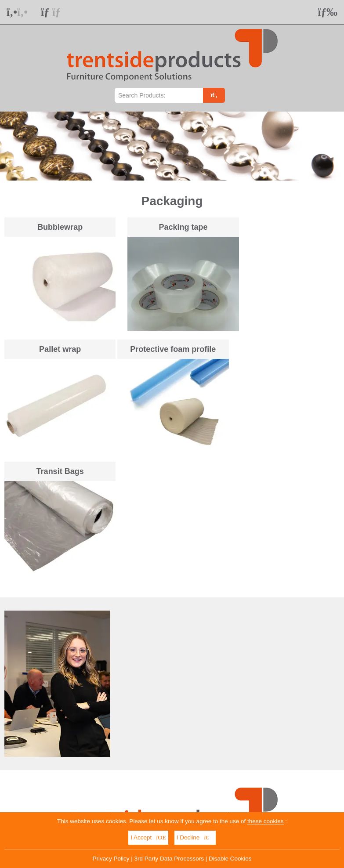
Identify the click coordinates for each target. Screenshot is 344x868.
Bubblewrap (56, 227)
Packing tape (172, 227)
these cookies (266, 821)
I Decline (195, 837)
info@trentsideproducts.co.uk (181, 741)
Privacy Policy (111, 859)
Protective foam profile (56, 343)
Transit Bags (172, 343)
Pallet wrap (288, 227)
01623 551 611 (71, 741)
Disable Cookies (230, 859)
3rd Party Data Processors (169, 859)
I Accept (148, 837)
